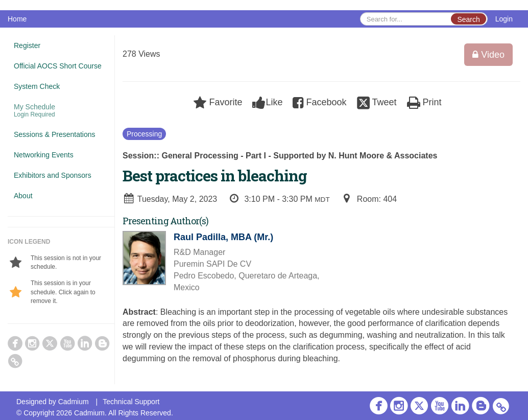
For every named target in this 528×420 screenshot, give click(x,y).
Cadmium (74, 402)
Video (488, 55)
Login (504, 19)
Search (468, 19)
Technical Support (131, 402)
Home (17, 19)
